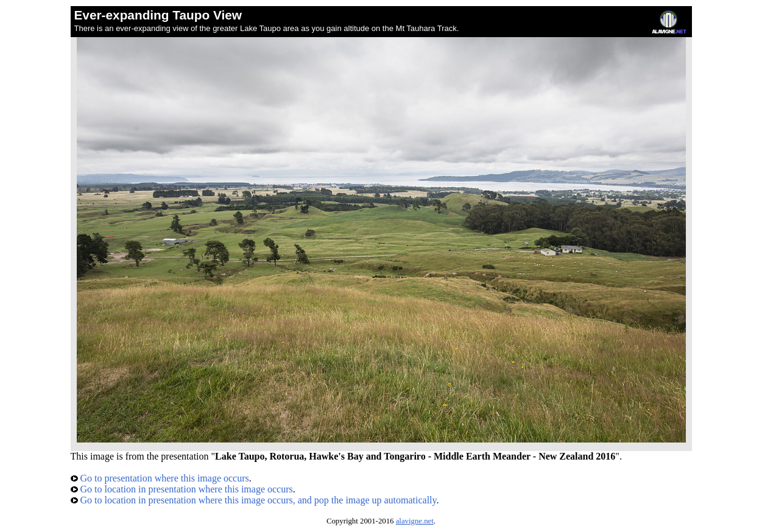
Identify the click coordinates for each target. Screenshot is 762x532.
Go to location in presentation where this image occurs (182, 489)
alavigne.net (415, 521)
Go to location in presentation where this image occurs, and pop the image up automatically (254, 500)
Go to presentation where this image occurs (160, 478)
